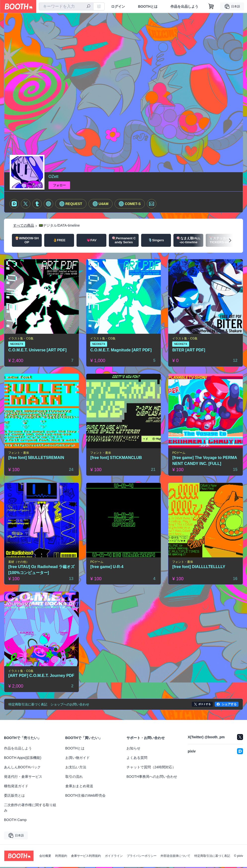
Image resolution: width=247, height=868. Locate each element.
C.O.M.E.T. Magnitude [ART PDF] (121, 351)
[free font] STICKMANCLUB (116, 458)
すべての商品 (24, 226)
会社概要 (45, 857)
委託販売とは (14, 796)
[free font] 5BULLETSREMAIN (36, 458)
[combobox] (66, 6)
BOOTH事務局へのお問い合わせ (152, 778)
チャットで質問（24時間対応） (151, 768)
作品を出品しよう (184, 6)
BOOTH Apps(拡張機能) (23, 759)
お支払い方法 (76, 768)
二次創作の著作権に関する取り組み (30, 809)
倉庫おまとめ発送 (79, 787)
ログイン (118, 6)
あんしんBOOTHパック (22, 768)
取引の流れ (74, 778)
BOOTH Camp (15, 821)
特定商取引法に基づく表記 (212, 857)
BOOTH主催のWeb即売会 (85, 796)
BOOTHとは (148, 6)
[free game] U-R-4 (107, 567)
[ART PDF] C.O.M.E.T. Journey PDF (41, 677)
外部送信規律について (175, 857)
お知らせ (133, 749)
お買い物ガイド (78, 759)
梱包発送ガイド (16, 787)
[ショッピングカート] (211, 6)
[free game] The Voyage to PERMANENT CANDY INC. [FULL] (205, 461)
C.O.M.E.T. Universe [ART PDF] (38, 351)
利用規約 (61, 857)
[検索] (88, 7)
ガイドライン (114, 857)
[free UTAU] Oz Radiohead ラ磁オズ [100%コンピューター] (40, 570)
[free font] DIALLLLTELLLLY (199, 567)
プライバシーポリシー (142, 857)
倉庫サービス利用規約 (86, 857)
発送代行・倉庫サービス (23, 778)
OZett (53, 177)
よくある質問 (137, 759)
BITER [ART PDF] (189, 351)
